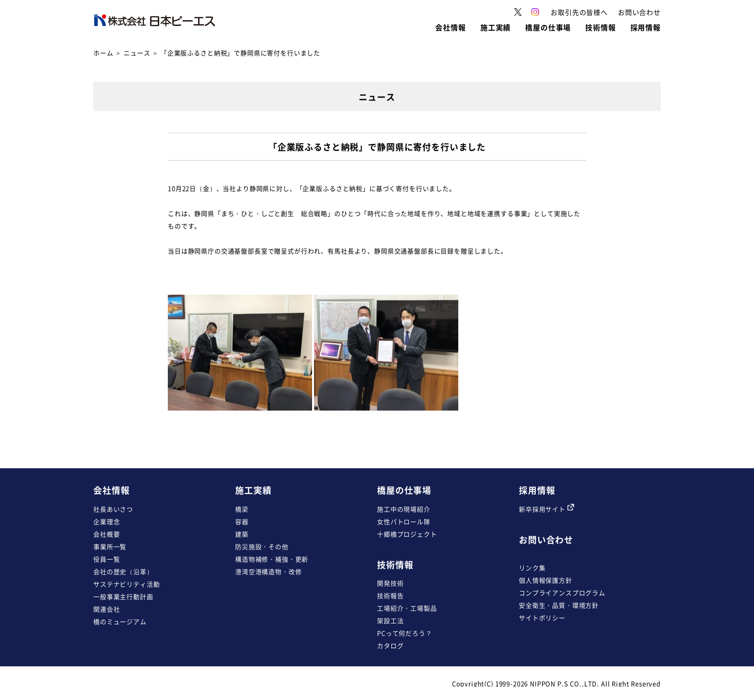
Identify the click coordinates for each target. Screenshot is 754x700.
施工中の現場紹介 (404, 509)
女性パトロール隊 (404, 521)
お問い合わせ (546, 540)
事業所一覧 (110, 546)
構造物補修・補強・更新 (272, 559)
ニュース (137, 53)
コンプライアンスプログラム (562, 593)
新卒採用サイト (547, 509)
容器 (242, 521)
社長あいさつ (113, 509)
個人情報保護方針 (546, 580)
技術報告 (390, 595)
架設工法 (390, 620)
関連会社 (107, 609)
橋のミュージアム (120, 621)
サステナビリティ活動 (126, 584)
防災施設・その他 (262, 546)
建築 (242, 534)
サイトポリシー (542, 618)
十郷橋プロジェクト (407, 534)
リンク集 (532, 568)
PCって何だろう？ (405, 633)
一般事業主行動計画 (123, 596)
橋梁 (242, 509)
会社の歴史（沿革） (123, 571)
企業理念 (107, 521)
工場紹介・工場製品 (407, 608)
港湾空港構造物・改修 (268, 571)
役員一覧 (107, 559)
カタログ (390, 645)
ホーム (103, 53)
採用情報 (537, 490)
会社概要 (107, 534)
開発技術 (390, 583)
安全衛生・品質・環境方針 (559, 605)
